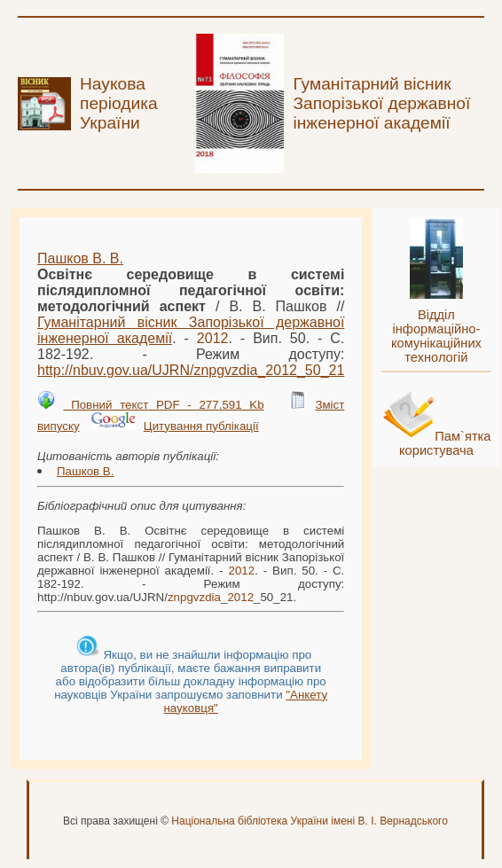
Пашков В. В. (80, 258)
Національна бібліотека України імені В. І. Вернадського (310, 821)
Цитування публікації (201, 426)
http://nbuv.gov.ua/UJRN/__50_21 (191, 370)
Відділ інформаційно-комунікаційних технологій (436, 336)
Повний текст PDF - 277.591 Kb (163, 405)
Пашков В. (85, 471)
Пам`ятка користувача (445, 443)
